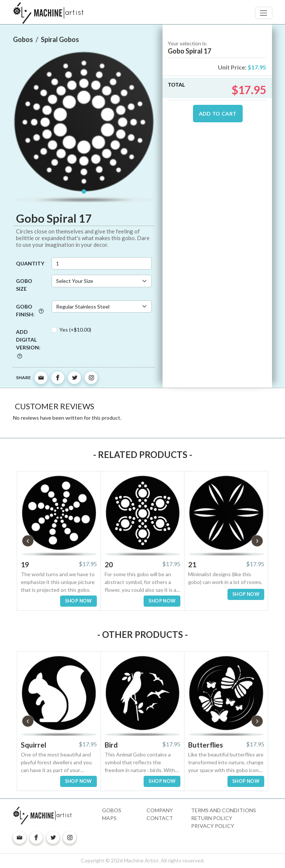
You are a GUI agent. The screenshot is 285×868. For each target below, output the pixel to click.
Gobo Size (24, 285)
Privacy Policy (213, 826)
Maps (109, 818)
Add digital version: (28, 343)
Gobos (112, 810)
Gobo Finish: (30, 310)
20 (109, 564)
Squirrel (34, 745)
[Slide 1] (84, 191)
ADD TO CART (218, 114)
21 (192, 564)
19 (25, 564)
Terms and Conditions (224, 810)
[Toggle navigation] (264, 13)
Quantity (30, 263)
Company (160, 810)
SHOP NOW (78, 601)
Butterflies (206, 745)
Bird (111, 745)
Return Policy (212, 818)
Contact (160, 818)
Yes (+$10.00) (75, 330)
